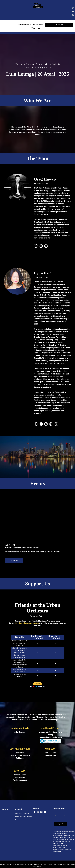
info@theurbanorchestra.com (27, 623)
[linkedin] (51, 424)
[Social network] (46, 246)
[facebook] (73, 5)
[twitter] (73, 9)
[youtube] (73, 12)
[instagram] (73, 15)
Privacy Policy (57, 852)
